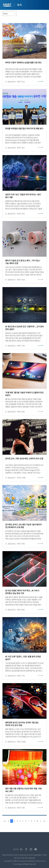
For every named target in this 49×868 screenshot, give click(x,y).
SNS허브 (16, 849)
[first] (5, 821)
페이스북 (26, 849)
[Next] (40, 821)
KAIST (7, 5)
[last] (44, 821)
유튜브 (36, 849)
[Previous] (8, 821)
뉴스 (20, 5)
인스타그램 (31, 849)
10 (37, 821)
